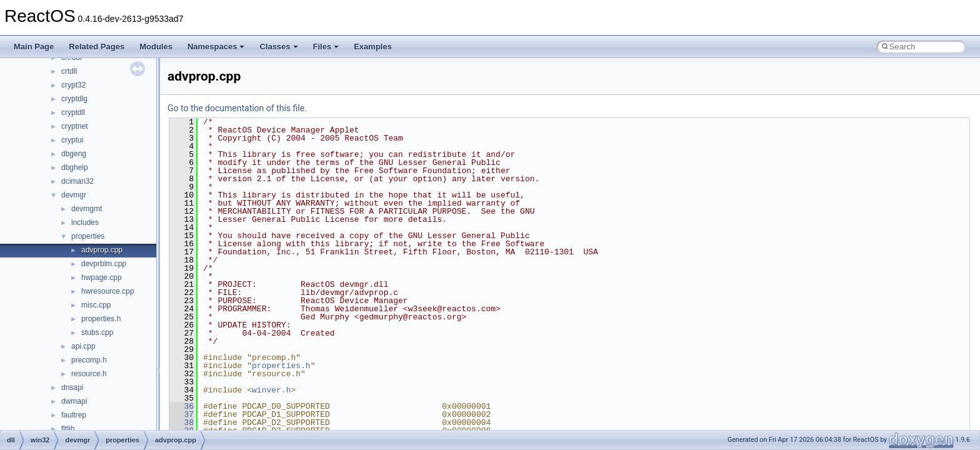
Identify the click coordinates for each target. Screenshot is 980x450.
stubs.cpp (97, 332)
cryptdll (73, 112)
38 (182, 422)
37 (182, 414)
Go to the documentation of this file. (237, 108)
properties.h (101, 319)
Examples (373, 47)
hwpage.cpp (102, 277)
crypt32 (73, 85)
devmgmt (87, 209)
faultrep (74, 415)
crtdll (69, 71)
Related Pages (97, 47)
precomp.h (89, 360)
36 (182, 406)
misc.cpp (96, 305)
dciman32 (77, 181)
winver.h (271, 390)
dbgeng (74, 154)
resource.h (89, 374)
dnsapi (72, 387)
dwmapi (74, 401)
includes (85, 222)
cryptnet (75, 126)
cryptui (72, 140)
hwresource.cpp (108, 291)
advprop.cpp (102, 250)
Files (326, 47)
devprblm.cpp (104, 264)
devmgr (74, 195)
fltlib (68, 429)
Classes (278, 47)
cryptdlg (74, 99)
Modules (156, 47)
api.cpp (83, 346)
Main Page (34, 47)
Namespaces (216, 47)
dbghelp (75, 167)
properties (88, 236)
